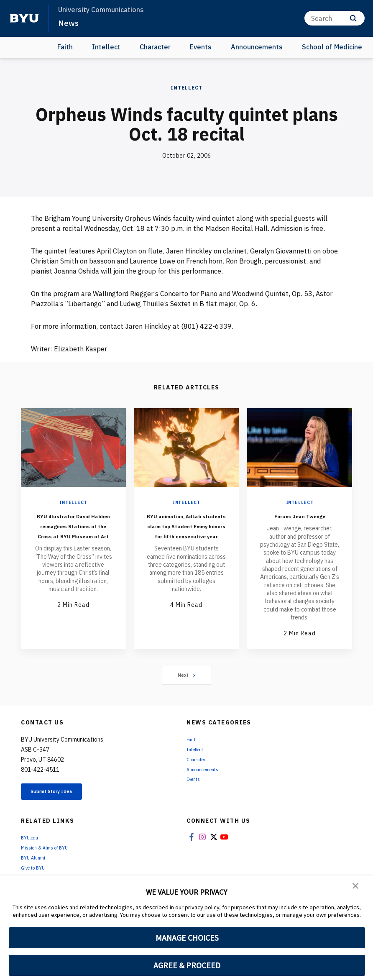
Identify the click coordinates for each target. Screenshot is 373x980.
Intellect (106, 47)
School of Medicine (332, 47)
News (69, 23)
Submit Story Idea (64, 803)
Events (201, 47)
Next (187, 685)
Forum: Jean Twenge (300, 520)
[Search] (335, 18)
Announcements (257, 47)
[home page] (24, 18)
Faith (65, 47)
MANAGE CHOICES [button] (187, 938)
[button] (356, 888)
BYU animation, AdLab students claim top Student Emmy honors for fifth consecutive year (186, 540)
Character (155, 47)
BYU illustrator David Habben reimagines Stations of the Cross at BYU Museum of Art (73, 535)
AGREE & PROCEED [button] (187, 965)
